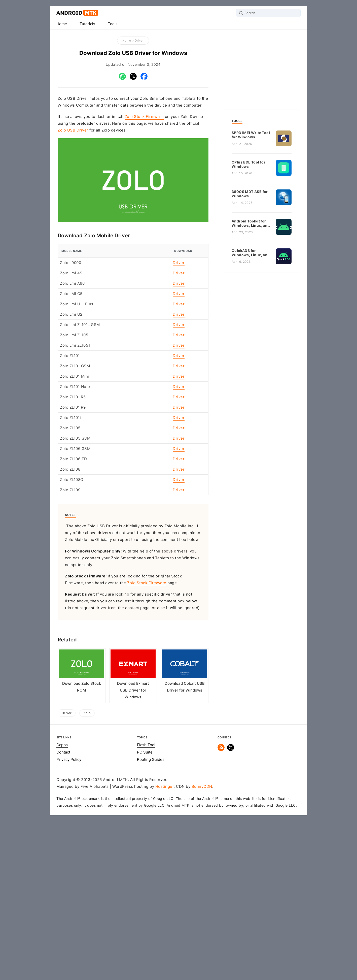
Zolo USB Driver (73, 130)
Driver (139, 40)
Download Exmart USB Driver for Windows (133, 849)
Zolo (87, 872)
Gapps (62, 904)
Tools (113, 24)
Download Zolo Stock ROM (82, 846)
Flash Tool (146, 904)
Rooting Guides (151, 918)
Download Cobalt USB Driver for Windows (185, 846)
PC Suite (145, 911)
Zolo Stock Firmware (144, 117)
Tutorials (87, 24)
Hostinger (165, 945)
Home (62, 24)
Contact (63, 911)
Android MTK (77, 13)
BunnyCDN (202, 945)
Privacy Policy (69, 918)
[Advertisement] (133, 266)
